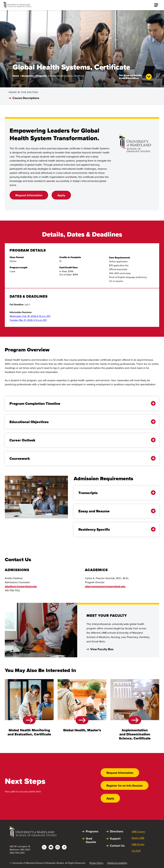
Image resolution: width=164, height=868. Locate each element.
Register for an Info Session (125, 785)
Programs (42, 76)
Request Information (29, 195)
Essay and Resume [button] (114, 511)
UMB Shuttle (138, 844)
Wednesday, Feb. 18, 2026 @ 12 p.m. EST (30, 316)
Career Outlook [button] (80, 440)
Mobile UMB (138, 838)
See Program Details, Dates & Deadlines (135, 77)
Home (16, 76)
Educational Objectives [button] (80, 422)
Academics (28, 76)
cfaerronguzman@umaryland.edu (105, 586)
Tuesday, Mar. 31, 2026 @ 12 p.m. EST (28, 320)
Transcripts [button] (114, 493)
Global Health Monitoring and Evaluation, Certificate (29, 732)
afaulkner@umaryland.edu (21, 586)
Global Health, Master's (82, 730)
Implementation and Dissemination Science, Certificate (135, 734)
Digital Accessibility (117, 863)
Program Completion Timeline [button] (80, 404)
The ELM (136, 851)
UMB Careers (138, 832)
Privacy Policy (96, 863)
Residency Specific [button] (114, 529)
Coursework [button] (80, 458)
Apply (61, 195)
